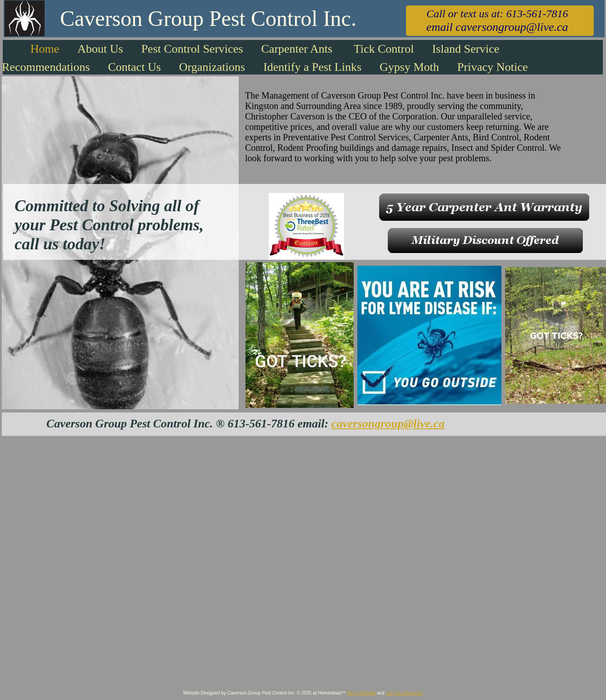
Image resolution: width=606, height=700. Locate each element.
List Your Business (404, 693)
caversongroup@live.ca (388, 424)
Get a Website (361, 693)
